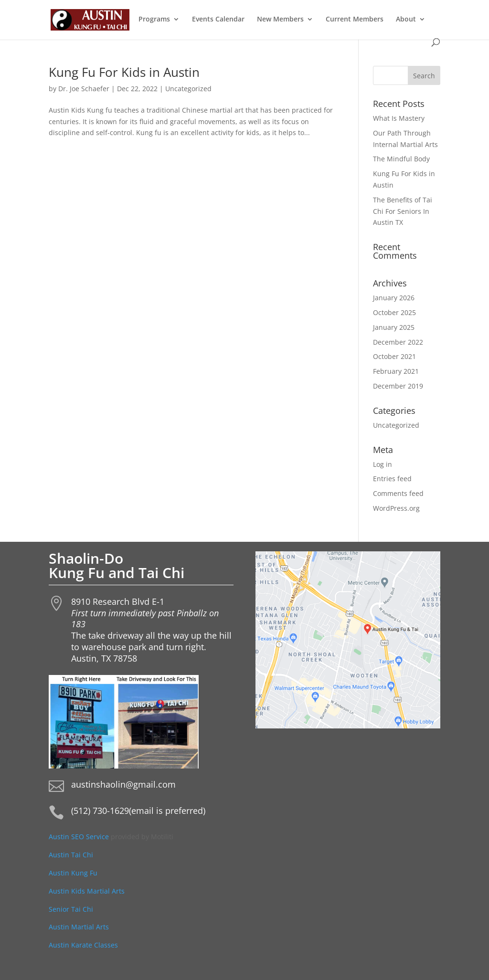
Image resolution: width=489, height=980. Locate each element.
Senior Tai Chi (71, 909)
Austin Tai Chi (71, 855)
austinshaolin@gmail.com (123, 784)
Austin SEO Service (79, 837)
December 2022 (398, 342)
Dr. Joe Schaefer (84, 89)
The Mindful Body (401, 159)
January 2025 (394, 327)
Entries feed (392, 479)
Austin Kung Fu (74, 873)
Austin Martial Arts (79, 927)
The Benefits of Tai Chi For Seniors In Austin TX (403, 211)
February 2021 (396, 371)
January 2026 (394, 298)
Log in (383, 464)
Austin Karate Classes (83, 945)
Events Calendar (218, 20)
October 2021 (394, 356)
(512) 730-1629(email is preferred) (138, 811)
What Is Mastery (399, 118)
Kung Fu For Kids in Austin (124, 72)
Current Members (355, 20)
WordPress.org (396, 508)
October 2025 (394, 312)
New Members (280, 20)
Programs (154, 20)
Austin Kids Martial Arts (87, 891)
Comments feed (398, 493)
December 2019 (398, 386)
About (406, 20)
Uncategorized (188, 89)
